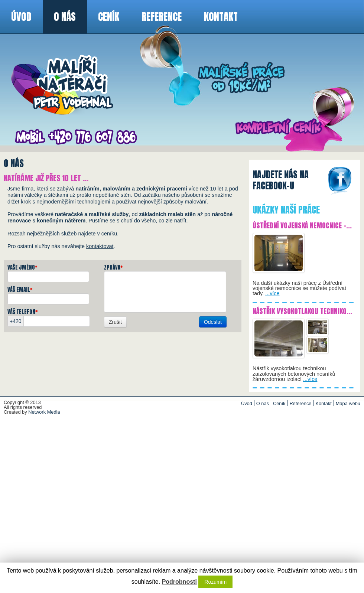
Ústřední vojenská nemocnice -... (302, 225)
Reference (162, 17)
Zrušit (115, 322)
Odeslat (213, 322)
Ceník (109, 17)
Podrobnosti (179, 582)
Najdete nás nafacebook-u (281, 181)
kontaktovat (100, 246)
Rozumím (215, 582)
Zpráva (113, 267)
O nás (65, 17)
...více (272, 293)
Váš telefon (23, 312)
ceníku (109, 234)
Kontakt (221, 17)
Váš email (20, 290)
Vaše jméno (22, 267)
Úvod (21, 17)
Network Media (44, 412)
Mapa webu (348, 403)
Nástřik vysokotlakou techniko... (302, 311)
